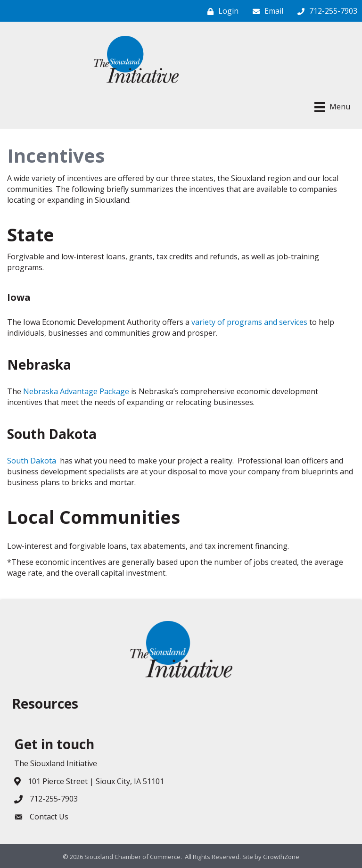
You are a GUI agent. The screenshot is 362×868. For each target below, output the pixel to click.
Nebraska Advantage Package (76, 391)
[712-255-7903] (325, 11)
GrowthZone (281, 857)
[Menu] (332, 107)
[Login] (221, 11)
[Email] (266, 11)
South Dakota (32, 461)
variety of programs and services (249, 322)
